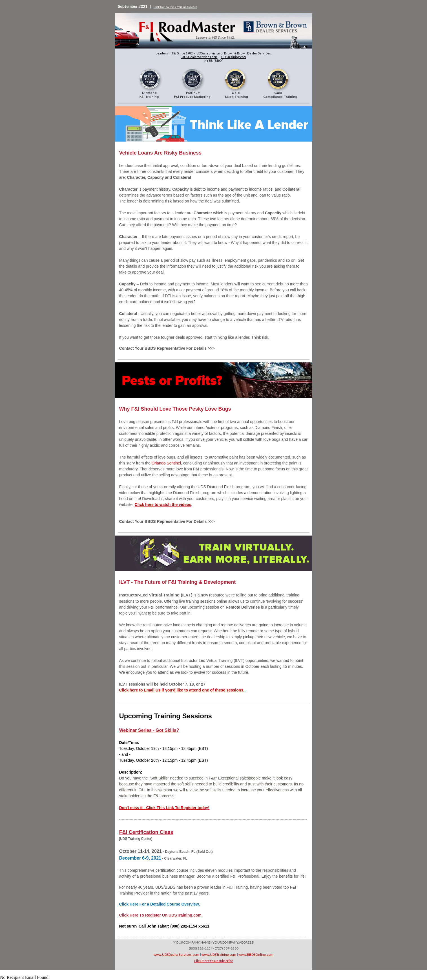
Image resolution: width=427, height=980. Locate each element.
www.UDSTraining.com (219, 954)
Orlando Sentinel (166, 463)
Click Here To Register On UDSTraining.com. (161, 915)
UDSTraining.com (234, 57)
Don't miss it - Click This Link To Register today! (164, 808)
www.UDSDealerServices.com (176, 954)
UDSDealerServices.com (199, 57)
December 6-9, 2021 (140, 858)
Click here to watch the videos (163, 505)
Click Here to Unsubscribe (213, 961)
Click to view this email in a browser (175, 7)
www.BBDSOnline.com (256, 954)
